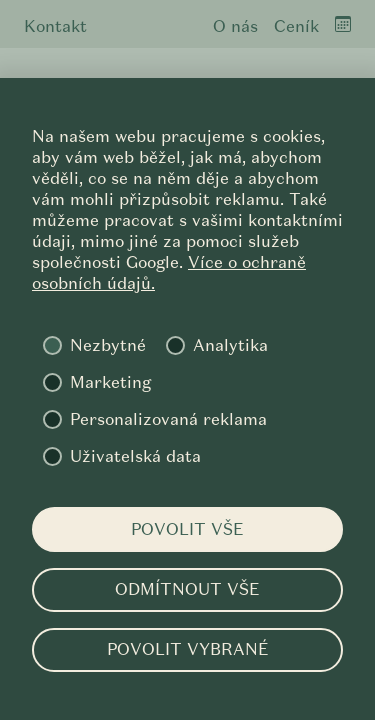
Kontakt (55, 26)
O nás (235, 26)
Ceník (296, 26)
